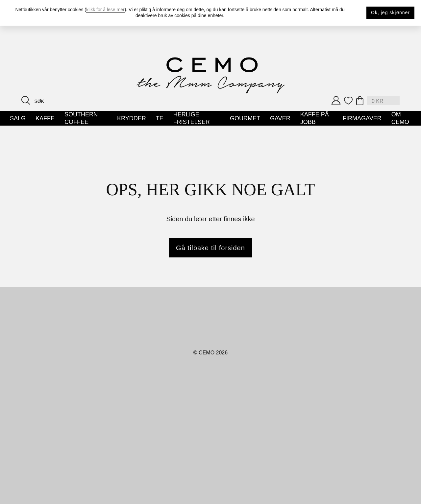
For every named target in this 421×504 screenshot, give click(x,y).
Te (160, 118)
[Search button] (26, 100)
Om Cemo (400, 118)
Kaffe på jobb (315, 118)
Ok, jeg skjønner (390, 12)
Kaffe (45, 118)
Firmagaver (362, 118)
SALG (18, 118)
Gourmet (245, 118)
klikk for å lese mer (105, 10)
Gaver (280, 118)
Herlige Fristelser (192, 118)
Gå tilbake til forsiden (210, 248)
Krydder (132, 118)
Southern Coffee (81, 118)
